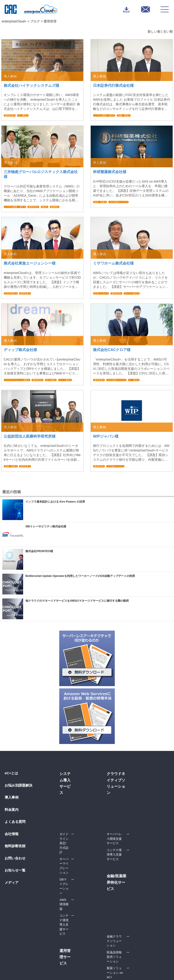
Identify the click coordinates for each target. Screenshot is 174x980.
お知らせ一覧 (15, 870)
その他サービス (115, 466)
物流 (44, 207)
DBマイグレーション (74, 796)
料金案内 (12, 810)
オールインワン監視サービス (144, 812)
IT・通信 (22, 115)
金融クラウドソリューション (79, 888)
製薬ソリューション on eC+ (78, 907)
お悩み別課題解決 (19, 785)
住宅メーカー (100, 293)
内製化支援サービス (137, 888)
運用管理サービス (136, 913)
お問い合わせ (15, 858)
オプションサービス (137, 789)
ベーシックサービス (137, 783)
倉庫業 (54, 207)
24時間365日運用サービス (144, 803)
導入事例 (12, 797)
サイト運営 (64, 380)
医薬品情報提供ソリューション (79, 898)
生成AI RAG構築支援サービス (80, 840)
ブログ (35, 21)
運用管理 (9, 115)
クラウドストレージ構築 (16, 380)
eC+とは (11, 773)
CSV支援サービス (118, 202)
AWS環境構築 (69, 803)
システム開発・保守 (104, 115)
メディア (12, 882)
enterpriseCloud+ (14, 21)
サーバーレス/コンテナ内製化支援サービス (144, 904)
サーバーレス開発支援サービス (143, 849)
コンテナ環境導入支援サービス (79, 812)
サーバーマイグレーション (78, 789)
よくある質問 (15, 822)
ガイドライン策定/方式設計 (78, 783)
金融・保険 (123, 115)
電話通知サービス (138, 796)
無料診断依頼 (15, 846)
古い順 (168, 31)
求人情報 (50, 380)
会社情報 (12, 834)
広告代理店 (10, 293)
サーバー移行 (131, 293)
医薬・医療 (99, 202)
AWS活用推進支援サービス (142, 895)
